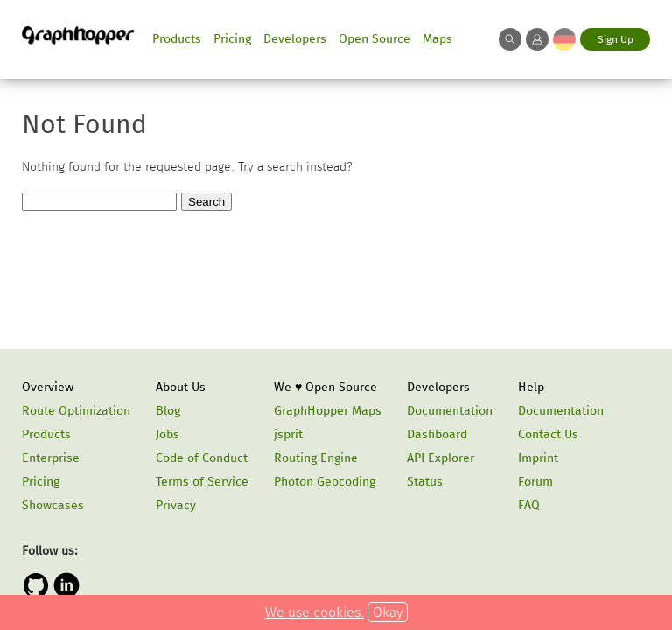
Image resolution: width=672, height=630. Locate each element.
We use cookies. (315, 612)
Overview (48, 387)
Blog (168, 411)
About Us (181, 387)
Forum (535, 482)
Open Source (374, 39)
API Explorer (441, 458)
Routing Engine (316, 458)
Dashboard (437, 434)
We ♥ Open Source (325, 387)
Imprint (538, 458)
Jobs (168, 434)
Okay (388, 612)
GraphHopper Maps (328, 411)
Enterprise (51, 458)
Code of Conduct (202, 458)
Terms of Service (202, 482)
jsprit (288, 434)
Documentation (450, 411)
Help (531, 387)
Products (177, 39)
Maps (437, 39)
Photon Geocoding (325, 482)
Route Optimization (76, 411)
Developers (295, 39)
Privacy (176, 505)
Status (425, 482)
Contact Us (548, 434)
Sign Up (616, 39)
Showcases (53, 505)
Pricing (232, 39)
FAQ (529, 505)
